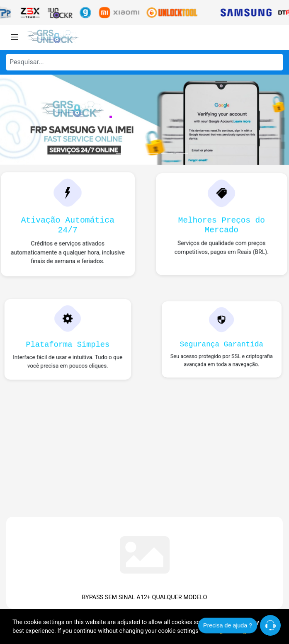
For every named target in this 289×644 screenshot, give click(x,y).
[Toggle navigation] (15, 37)
